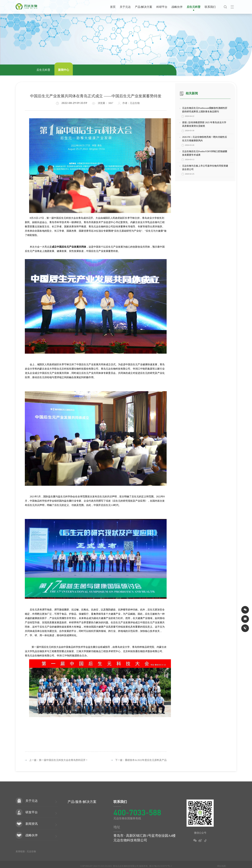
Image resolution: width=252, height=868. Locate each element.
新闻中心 (64, 70)
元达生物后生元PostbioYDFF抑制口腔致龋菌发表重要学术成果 (205, 153)
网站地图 (222, 866)
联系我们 (210, 7)
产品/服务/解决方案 (82, 802)
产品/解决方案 (144, 7)
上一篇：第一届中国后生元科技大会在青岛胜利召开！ (56, 760)
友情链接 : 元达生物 (26, 851)
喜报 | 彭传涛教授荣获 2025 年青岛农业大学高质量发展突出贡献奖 (204, 124)
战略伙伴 (177, 7)
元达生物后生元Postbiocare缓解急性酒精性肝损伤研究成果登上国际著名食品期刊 (205, 110)
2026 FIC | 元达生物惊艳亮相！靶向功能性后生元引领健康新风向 (205, 139)
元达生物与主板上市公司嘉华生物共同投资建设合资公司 (205, 168)
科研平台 (162, 7)
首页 (113, 7)
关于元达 (125, 7)
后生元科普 (194, 7)
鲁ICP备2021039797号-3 (160, 866)
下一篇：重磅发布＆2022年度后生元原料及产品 (139, 760)
